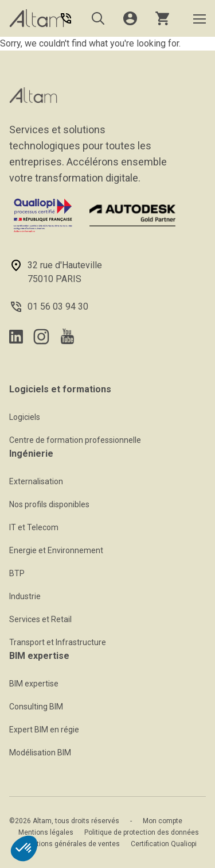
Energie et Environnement (56, 550)
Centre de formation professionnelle (75, 440)
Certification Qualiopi (164, 844)
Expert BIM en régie (44, 730)
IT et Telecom (34, 527)
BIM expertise (34, 684)
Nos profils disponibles (49, 504)
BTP (17, 573)
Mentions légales (46, 832)
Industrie (25, 596)
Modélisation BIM (40, 753)
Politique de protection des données (142, 832)
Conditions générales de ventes (69, 844)
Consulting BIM (36, 707)
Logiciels (25, 417)
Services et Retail (40, 619)
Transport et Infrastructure (58, 642)
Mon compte (163, 821)
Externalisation (36, 481)
